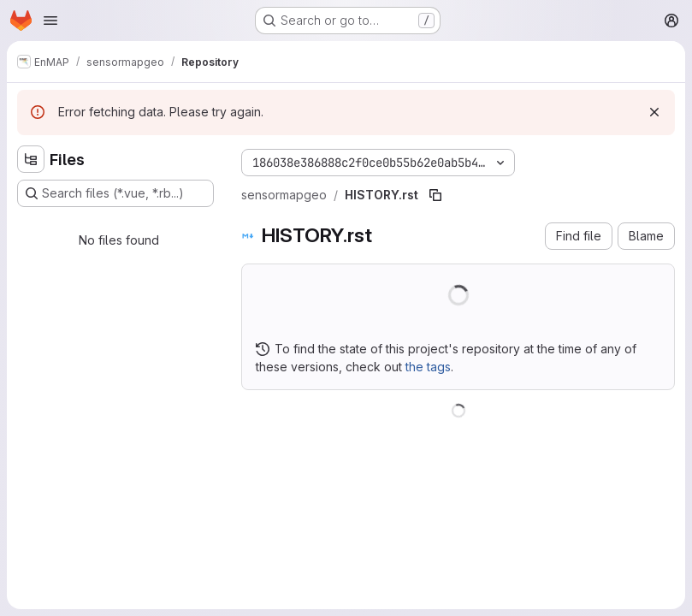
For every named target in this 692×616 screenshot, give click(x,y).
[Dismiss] (654, 112)
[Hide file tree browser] (31, 159)
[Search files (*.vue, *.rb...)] (115, 193)
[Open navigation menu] (50, 21)
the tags (428, 367)
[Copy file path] (435, 195)
